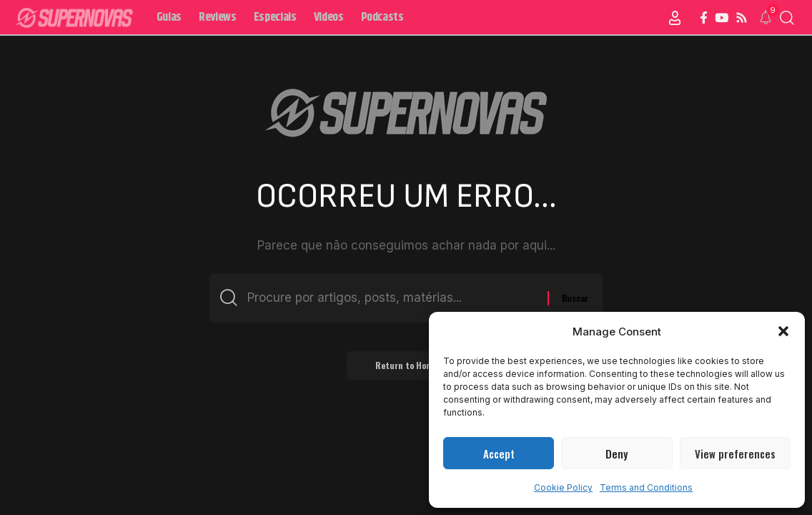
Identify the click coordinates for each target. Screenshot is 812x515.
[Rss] (742, 18)
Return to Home (406, 365)
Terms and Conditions (646, 487)
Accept (499, 453)
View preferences (735, 453)
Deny (617, 453)
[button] (783, 331)
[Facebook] (704, 18)
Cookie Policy (563, 487)
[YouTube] (722, 18)
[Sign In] (675, 18)
